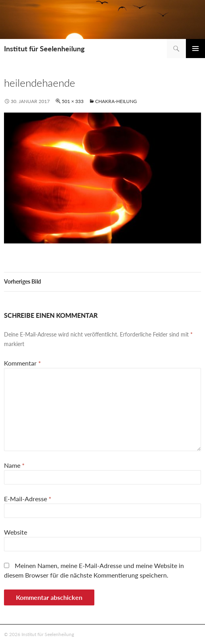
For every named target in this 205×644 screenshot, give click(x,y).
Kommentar (22, 363)
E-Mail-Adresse (28, 499)
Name (14, 465)
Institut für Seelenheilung (44, 49)
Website (16, 532)
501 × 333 (73, 101)
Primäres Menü (195, 49)
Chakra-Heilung (116, 101)
